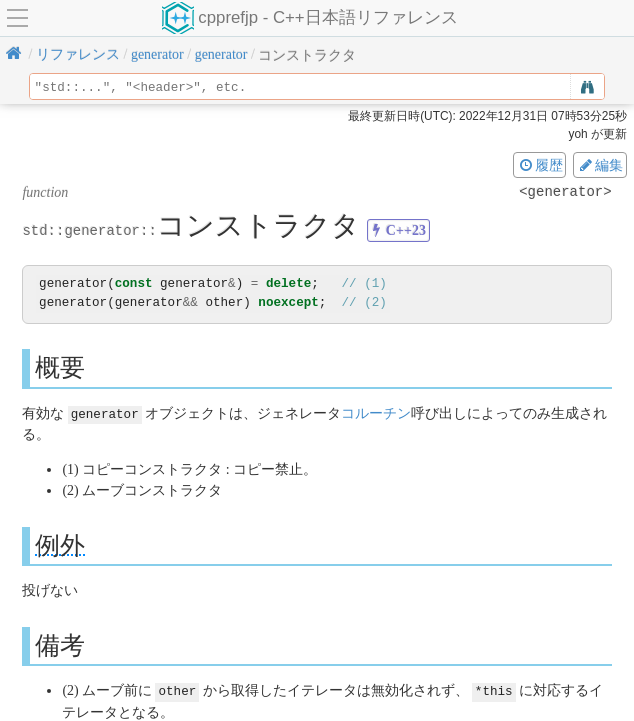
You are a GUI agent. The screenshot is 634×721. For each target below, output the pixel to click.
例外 (60, 544)
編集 (600, 165)
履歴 (540, 165)
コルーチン (376, 412)
